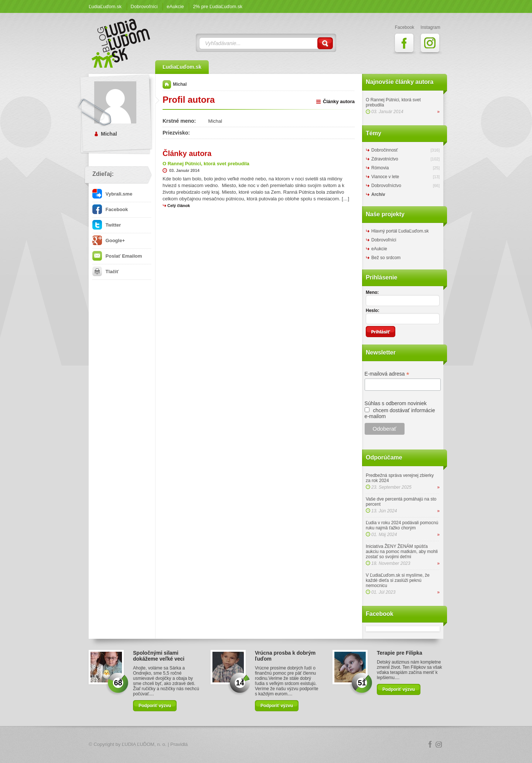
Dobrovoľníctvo (386, 186)
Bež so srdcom (386, 258)
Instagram (439, 745)
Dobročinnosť (385, 150)
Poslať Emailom (117, 256)
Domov (167, 84)
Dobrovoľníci (144, 6)
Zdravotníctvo (385, 159)
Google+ (109, 240)
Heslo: (373, 311)
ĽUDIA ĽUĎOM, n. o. (144, 744)
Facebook (110, 209)
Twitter (107, 225)
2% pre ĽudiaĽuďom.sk (218, 6)
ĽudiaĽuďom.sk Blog (121, 43)
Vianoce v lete (385, 177)
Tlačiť (105, 272)
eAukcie (175, 6)
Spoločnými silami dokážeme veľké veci (159, 656)
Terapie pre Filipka (400, 653)
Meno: (372, 292)
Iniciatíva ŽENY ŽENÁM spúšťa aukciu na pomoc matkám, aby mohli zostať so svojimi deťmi (402, 552)
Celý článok (179, 206)
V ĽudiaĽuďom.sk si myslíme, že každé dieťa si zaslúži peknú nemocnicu (398, 580)
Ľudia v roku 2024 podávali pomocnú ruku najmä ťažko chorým (402, 525)
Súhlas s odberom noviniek (396, 403)
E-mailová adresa (387, 374)
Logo (266, 745)
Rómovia (380, 168)
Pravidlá (179, 744)
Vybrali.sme (112, 194)
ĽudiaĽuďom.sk (105, 6)
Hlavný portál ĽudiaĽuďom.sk (400, 231)
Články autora (339, 101)
